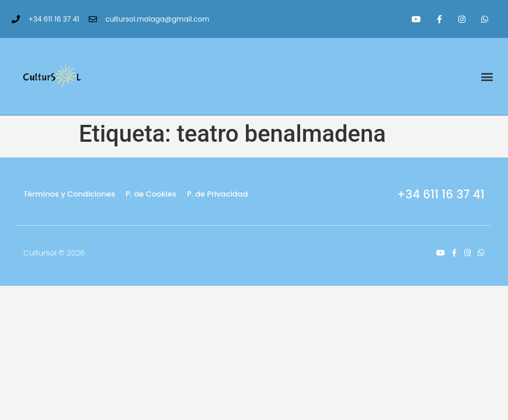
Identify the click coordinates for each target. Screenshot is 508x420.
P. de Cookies (151, 194)
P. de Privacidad (218, 194)
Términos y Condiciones (69, 194)
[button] (487, 77)
